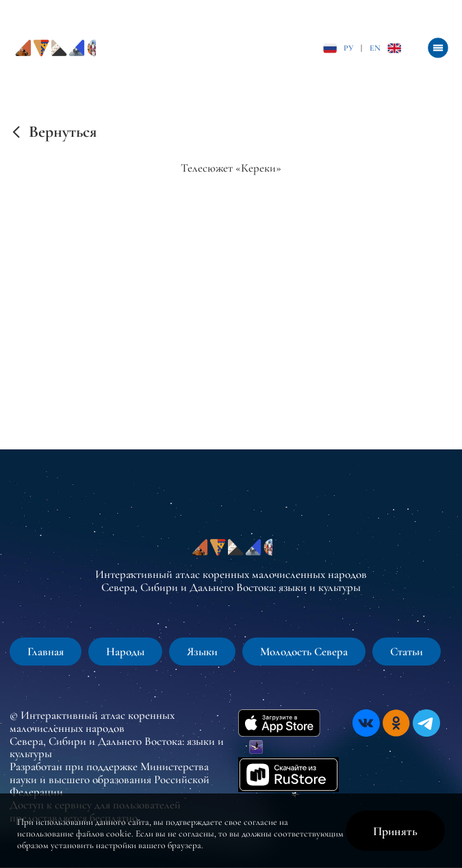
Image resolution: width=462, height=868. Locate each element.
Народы (125, 652)
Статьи (407, 652)
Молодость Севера (304, 652)
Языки (202, 652)
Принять (395, 831)
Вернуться (63, 132)
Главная (46, 652)
